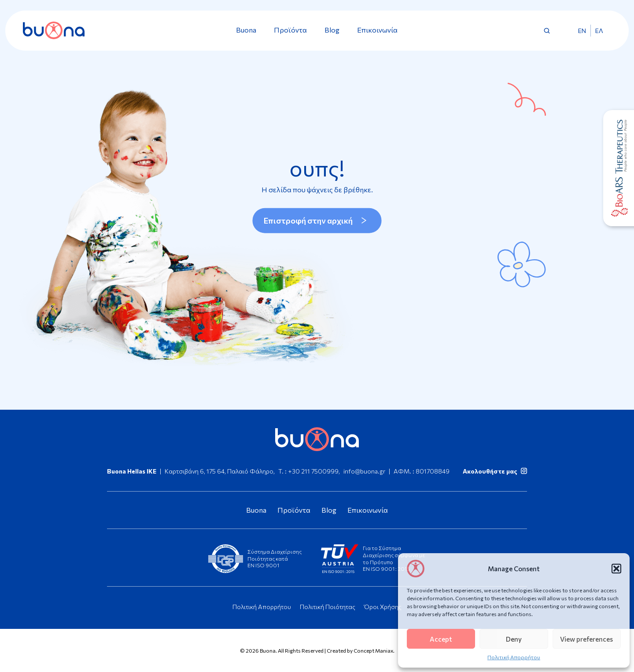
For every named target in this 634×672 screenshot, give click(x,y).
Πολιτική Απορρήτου (514, 657)
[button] (616, 569)
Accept (441, 639)
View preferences (586, 639)
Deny (514, 639)
